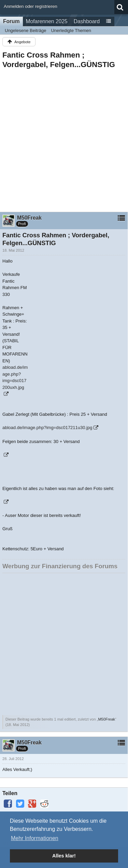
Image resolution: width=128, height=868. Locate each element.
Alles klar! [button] (64, 856)
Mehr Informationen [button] (35, 838)
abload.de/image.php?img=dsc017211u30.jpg (47, 428)
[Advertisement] (64, 138)
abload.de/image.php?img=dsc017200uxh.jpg (15, 377)
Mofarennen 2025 (47, 21)
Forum (11, 21)
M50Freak (106, 719)
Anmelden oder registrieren (31, 6)
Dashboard (87, 21)
